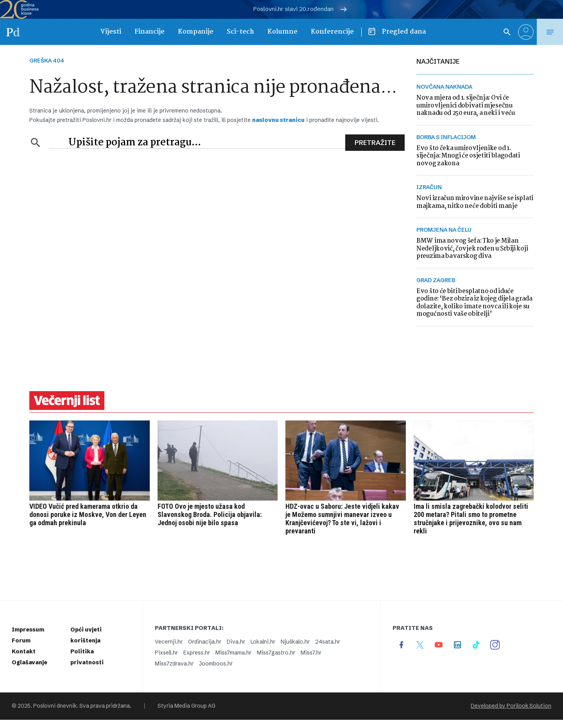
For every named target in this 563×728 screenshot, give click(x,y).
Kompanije (196, 32)
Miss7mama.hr (233, 653)
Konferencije (332, 32)
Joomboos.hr (216, 664)
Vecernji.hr (169, 642)
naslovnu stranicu (278, 120)
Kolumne (282, 32)
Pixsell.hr (166, 653)
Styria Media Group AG (186, 706)
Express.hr (197, 653)
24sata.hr (328, 642)
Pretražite (375, 143)
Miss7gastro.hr (276, 653)
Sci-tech (240, 32)
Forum (21, 640)
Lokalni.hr (263, 642)
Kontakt (24, 651)
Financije (150, 32)
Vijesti (111, 32)
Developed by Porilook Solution (511, 706)
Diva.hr (236, 642)
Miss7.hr (311, 653)
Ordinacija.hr (205, 642)
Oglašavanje (30, 662)
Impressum (28, 630)
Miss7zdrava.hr (174, 664)
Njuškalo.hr (295, 642)
